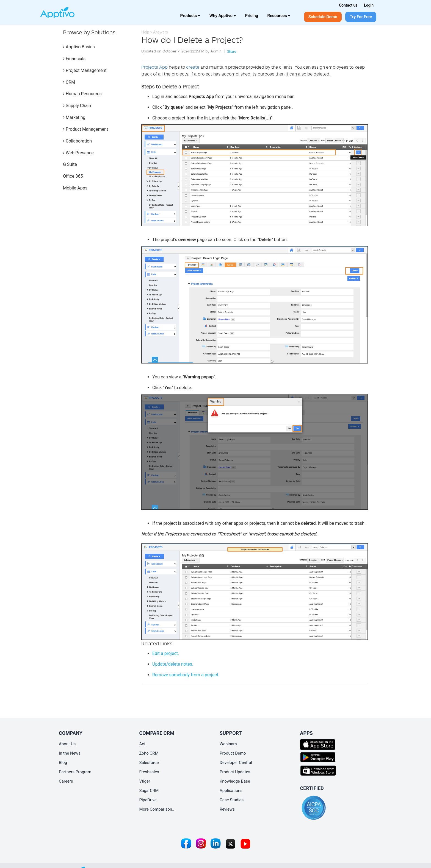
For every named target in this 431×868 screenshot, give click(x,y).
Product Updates (235, 772)
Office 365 (73, 176)
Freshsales (149, 772)
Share (232, 51)
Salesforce (149, 763)
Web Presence (78, 153)
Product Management (85, 129)
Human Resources (82, 94)
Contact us (348, 5)
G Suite (70, 164)
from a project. (186, 675)
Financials (74, 59)
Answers (161, 32)
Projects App (154, 67)
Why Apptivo (223, 16)
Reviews (227, 809)
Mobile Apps (75, 188)
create (193, 67)
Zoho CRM (149, 753)
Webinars (228, 744)
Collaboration (77, 141)
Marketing (74, 117)
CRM (69, 82)
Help (145, 32)
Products (190, 16)
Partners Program (75, 772)
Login (369, 5)
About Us (67, 744)
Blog (63, 763)
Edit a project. (166, 653)
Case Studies (232, 800)
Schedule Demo (323, 17)
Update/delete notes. (173, 664)
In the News (70, 753)
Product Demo (233, 753)
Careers (66, 781)
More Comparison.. (157, 809)
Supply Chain (77, 106)
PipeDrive (148, 800)
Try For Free (361, 17)
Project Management (85, 70)
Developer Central (236, 763)
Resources (279, 16)
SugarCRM (149, 791)
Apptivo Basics (79, 47)
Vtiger (145, 781)
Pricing (252, 16)
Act (143, 744)
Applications (231, 791)
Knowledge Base (235, 781)
